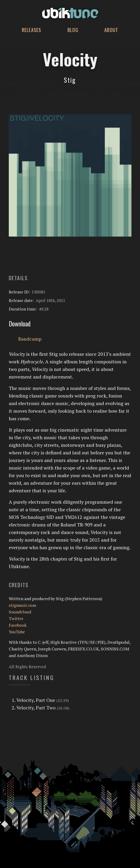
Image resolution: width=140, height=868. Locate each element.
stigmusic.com (22, 605)
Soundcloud (20, 612)
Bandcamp (30, 339)
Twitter (16, 619)
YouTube (17, 632)
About (111, 30)
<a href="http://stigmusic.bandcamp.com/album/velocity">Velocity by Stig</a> (70, 258)
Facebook (18, 625)
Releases (32, 30)
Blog (73, 30)
